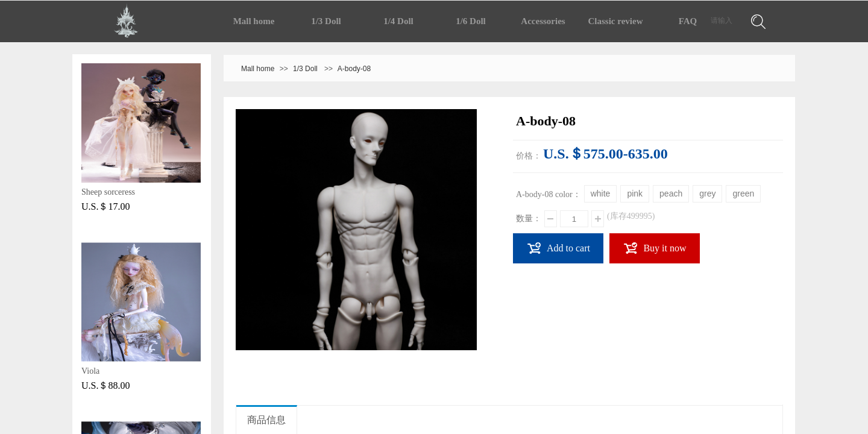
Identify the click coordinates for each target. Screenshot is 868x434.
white (601, 193)
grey (707, 193)
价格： (529, 156)
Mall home (254, 21)
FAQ (688, 21)
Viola (90, 371)
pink (635, 193)
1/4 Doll (398, 21)
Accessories (543, 21)
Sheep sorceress (108, 192)
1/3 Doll (326, 21)
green (743, 193)
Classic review (616, 21)
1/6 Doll (471, 21)
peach (671, 193)
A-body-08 (354, 69)
